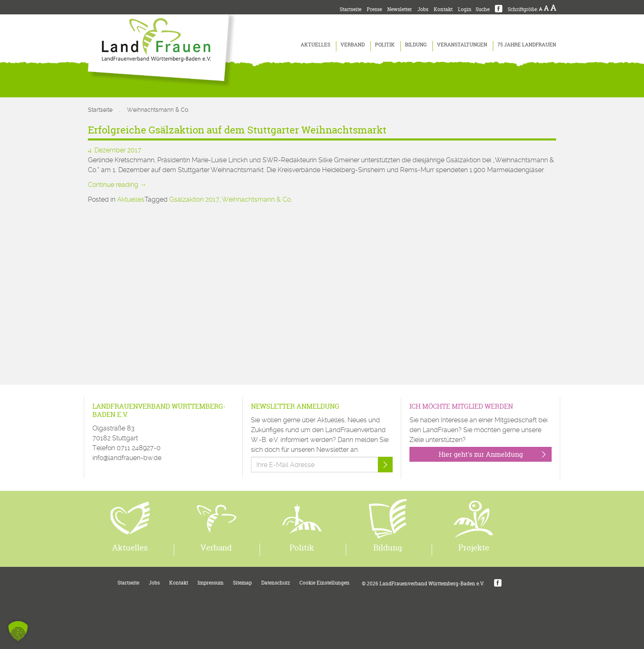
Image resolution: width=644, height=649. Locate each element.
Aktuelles (315, 45)
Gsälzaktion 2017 (194, 199)
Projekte (474, 548)
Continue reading (117, 185)
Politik (385, 45)
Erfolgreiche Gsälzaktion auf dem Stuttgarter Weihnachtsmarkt (237, 130)
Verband (353, 45)
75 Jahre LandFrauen (527, 45)
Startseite (351, 9)
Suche (483, 9)
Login (465, 9)
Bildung (416, 45)
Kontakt (443, 9)
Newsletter (400, 9)
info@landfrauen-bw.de (127, 458)
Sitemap (242, 583)
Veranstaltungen (462, 45)
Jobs (423, 9)
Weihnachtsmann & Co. (257, 199)
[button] (18, 631)
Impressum (210, 583)
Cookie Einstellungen (324, 583)
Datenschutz (276, 583)
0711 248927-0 (139, 448)
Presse (374, 9)
